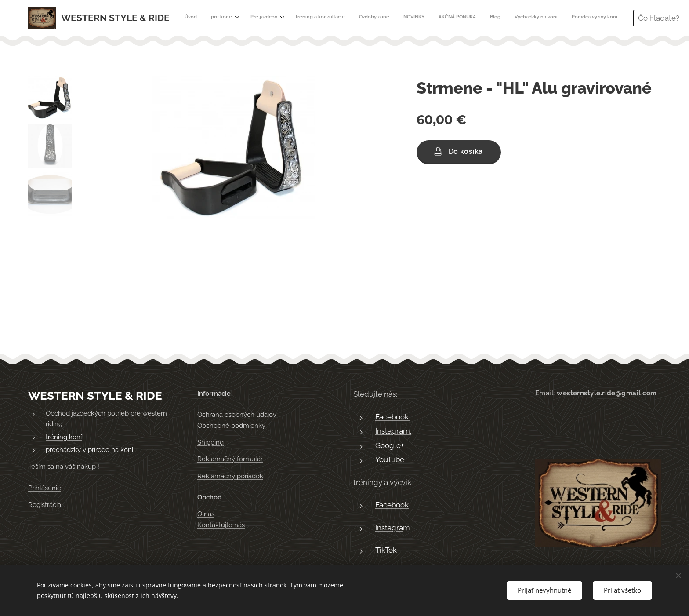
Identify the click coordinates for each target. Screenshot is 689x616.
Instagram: (393, 431)
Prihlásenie (45, 488)
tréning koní (64, 437)
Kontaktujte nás (221, 525)
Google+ (390, 445)
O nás (206, 514)
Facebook (392, 505)
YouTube (390, 460)
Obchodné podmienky (231, 426)
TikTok (386, 550)
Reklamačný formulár (230, 459)
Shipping (210, 442)
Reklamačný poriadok (230, 476)
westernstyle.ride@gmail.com (607, 393)
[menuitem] (360, 18)
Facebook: (393, 417)
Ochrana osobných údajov (237, 415)
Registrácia (45, 505)
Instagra (389, 528)
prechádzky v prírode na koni (89, 450)
